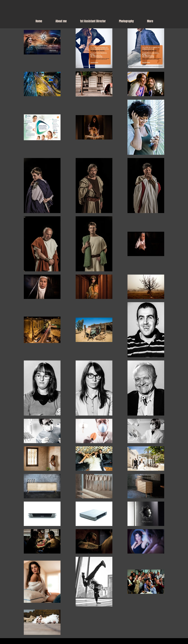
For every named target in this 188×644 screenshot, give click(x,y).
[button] (126, 21)
